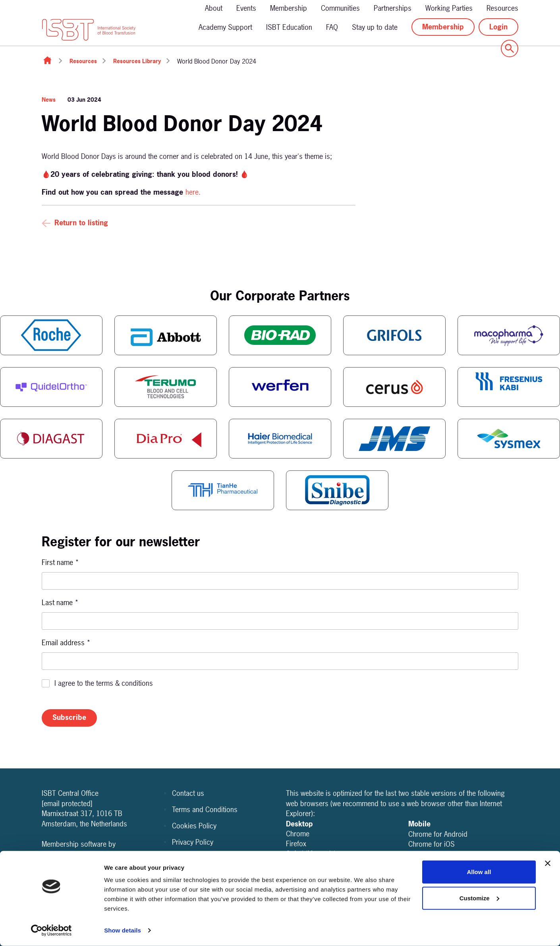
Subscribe (69, 717)
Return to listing (81, 223)
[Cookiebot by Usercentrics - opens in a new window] (51, 931)
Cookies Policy (194, 826)
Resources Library (137, 61)
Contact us (188, 793)
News (49, 100)
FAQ (332, 27)
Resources (502, 8)
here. (194, 192)
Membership (289, 8)
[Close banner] (548, 863)
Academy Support (225, 27)
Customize (479, 898)
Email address (66, 643)
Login (498, 27)
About (214, 8)
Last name (60, 603)
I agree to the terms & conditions (104, 683)
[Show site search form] (510, 48)
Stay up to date (375, 27)
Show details (123, 930)
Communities (340, 8)
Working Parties (449, 8)
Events (246, 8)
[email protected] (67, 804)
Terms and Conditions (205, 810)
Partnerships (393, 8)
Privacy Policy (193, 842)
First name (60, 562)
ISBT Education (289, 27)
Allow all (479, 872)
